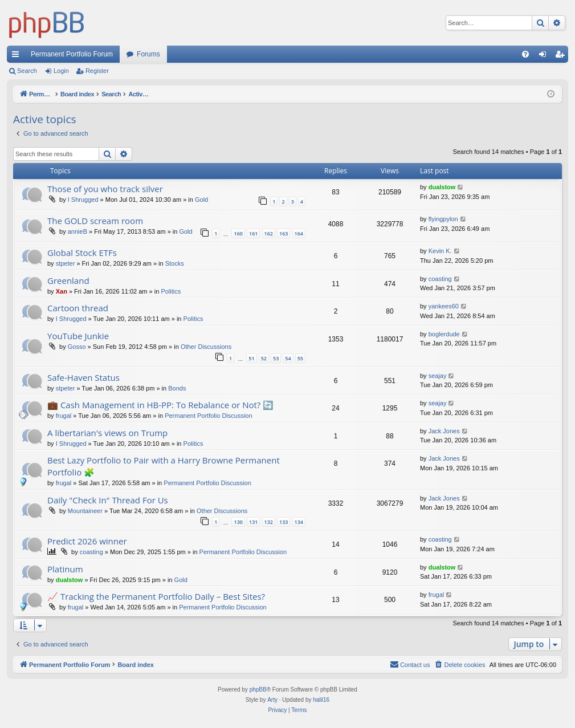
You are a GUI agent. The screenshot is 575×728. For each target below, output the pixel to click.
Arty (272, 700)
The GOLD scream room (95, 221)
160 (238, 233)
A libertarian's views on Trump (107, 433)
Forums (148, 54)
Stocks (175, 263)
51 (251, 358)
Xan (62, 291)
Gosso (77, 347)
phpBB (258, 690)
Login (61, 71)
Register (97, 71)
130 (238, 522)
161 (253, 233)
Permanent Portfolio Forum (72, 54)
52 (264, 358)
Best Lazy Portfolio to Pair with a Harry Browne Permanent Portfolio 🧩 (164, 466)
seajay (438, 376)
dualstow (442, 187)
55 (300, 358)
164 (299, 233)
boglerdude (444, 334)
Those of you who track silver (105, 189)
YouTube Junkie (78, 336)
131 (253, 522)
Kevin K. (440, 251)
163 (284, 233)
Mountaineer (85, 511)
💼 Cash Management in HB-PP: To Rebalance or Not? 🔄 (160, 405)
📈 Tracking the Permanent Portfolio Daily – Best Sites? (156, 596)
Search (27, 71)
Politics (171, 291)
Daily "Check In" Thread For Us (108, 500)
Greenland (68, 280)
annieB (78, 231)
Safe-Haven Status (83, 377)
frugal (64, 416)
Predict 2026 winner (87, 541)
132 (269, 522)
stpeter (66, 263)
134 (299, 522)
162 (269, 233)
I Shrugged (83, 200)
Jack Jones (444, 431)
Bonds (177, 388)
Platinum (65, 569)
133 (284, 522)
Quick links (18, 56)
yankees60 (444, 306)
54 (288, 358)
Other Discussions (206, 347)
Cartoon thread (78, 308)
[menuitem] (525, 54)
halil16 (321, 700)
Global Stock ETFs (82, 253)
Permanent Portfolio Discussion (208, 416)
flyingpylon (443, 219)
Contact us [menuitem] (410, 664)
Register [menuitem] (562, 56)
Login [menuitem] (545, 56)
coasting (440, 279)
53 (276, 358)
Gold (201, 200)
